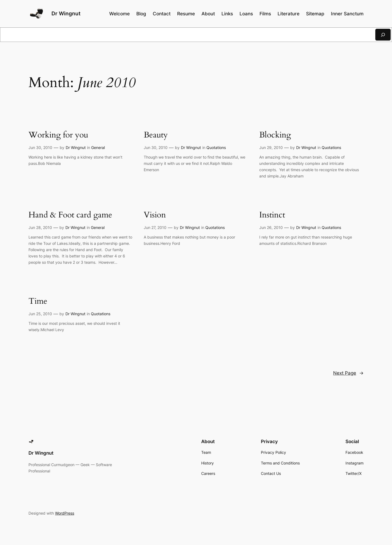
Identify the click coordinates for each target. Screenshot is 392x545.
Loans (246, 14)
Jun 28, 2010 (40, 227)
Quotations (216, 147)
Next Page (348, 373)
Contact (162, 14)
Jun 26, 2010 (271, 227)
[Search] (383, 35)
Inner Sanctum (347, 14)
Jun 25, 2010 (40, 314)
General (98, 147)
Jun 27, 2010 (155, 227)
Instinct (272, 215)
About (208, 14)
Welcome (119, 14)
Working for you (58, 135)
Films (265, 14)
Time (38, 302)
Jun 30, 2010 (40, 147)
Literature (289, 14)
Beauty (156, 135)
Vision (155, 215)
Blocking (275, 135)
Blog (141, 14)
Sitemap (315, 14)
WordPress (65, 513)
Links (227, 14)
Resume (186, 14)
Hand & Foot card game (70, 215)
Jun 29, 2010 (271, 147)
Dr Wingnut (66, 13)
